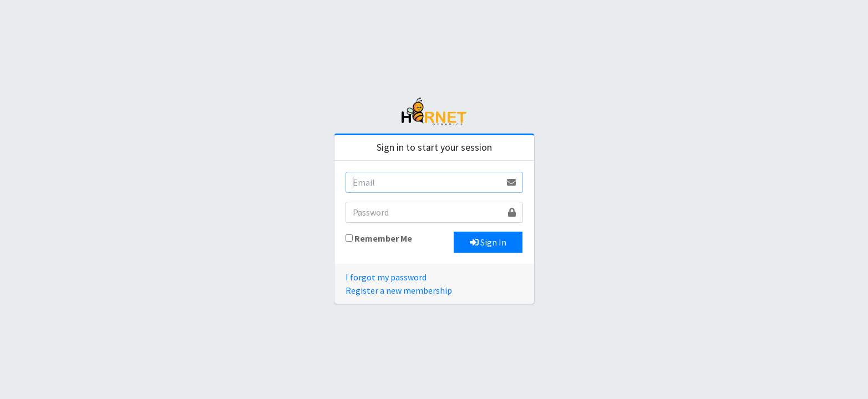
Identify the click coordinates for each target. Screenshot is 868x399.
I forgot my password (386, 277)
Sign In (488, 242)
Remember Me (383, 238)
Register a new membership (399, 290)
